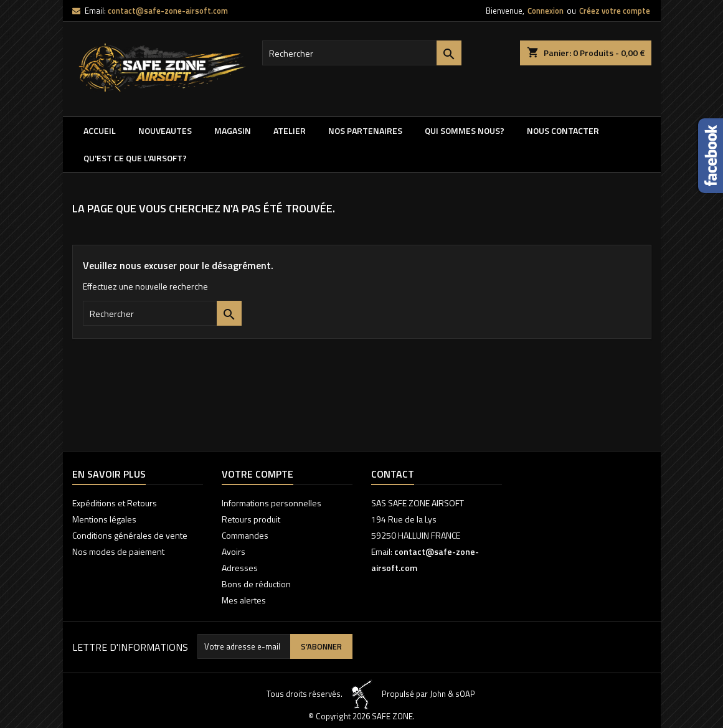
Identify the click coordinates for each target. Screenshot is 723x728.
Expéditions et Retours (115, 503)
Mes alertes (244, 600)
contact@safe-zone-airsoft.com (168, 11)
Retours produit (251, 519)
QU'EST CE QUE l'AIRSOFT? (135, 158)
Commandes (245, 535)
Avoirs (234, 551)
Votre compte (258, 474)
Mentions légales (104, 519)
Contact (393, 474)
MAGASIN (233, 130)
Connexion (546, 11)
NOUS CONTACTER (563, 130)
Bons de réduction (256, 584)
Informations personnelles (272, 503)
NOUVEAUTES (165, 130)
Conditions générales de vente (130, 535)
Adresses (240, 568)
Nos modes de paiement (118, 551)
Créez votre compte (615, 11)
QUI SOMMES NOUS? (465, 130)
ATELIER (290, 130)
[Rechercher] (362, 53)
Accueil (100, 130)
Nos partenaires (365, 130)
